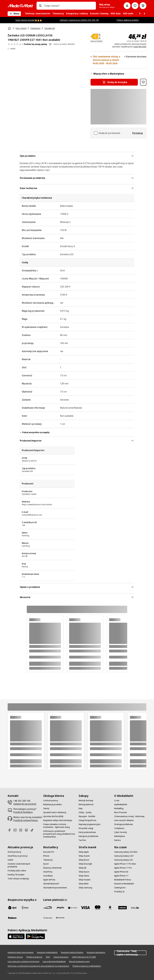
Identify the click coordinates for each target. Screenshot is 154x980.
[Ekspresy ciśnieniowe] (52, 868)
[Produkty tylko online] (17, 871)
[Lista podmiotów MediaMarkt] (54, 962)
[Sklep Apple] (84, 852)
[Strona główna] (10, 28)
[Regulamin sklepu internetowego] (58, 820)
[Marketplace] (120, 836)
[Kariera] (117, 840)
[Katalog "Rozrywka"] (16, 875)
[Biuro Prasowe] (120, 812)
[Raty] (81, 808)
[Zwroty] (46, 808)
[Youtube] (16, 830)
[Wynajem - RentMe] (87, 816)
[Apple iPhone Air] (121, 872)
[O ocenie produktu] (50, 44)
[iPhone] (46, 856)
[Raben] (12, 918)
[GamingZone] (120, 888)
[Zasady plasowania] (61, 957)
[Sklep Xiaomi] (84, 856)
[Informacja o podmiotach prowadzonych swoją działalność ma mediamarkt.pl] (59, 834)
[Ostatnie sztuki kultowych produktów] (24, 865)
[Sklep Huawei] (85, 880)
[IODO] (48, 957)
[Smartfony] (48, 872)
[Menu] (14, 14)
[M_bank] (123, 908)
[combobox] (69, 6)
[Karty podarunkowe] (87, 832)
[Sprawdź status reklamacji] (55, 812)
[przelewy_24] (48, 908)
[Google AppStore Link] (35, 936)
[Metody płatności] (86, 804)
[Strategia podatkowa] (123, 824)
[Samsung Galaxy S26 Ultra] (126, 852)
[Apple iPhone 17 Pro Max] (125, 864)
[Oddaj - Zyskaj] (85, 812)
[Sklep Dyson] (84, 872)
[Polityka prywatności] (34, 957)
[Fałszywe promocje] (15, 957)
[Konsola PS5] (49, 852)
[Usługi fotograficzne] (87, 820)
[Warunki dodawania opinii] (79, 962)
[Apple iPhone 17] (121, 876)
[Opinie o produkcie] (15, 44)
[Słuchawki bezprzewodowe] (55, 888)
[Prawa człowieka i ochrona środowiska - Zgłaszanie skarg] (59, 826)
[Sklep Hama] (84, 876)
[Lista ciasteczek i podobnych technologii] (23, 962)
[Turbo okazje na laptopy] (18, 879)
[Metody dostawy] (86, 800)
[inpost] (25, 908)
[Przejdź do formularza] (23, 812)
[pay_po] (60, 908)
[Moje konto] (127, 6)
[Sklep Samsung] (85, 888)
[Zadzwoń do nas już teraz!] (25, 804)
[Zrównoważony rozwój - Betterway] (129, 816)
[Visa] (85, 908)
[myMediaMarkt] (121, 804)
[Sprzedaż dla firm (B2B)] (53, 816)
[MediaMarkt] (20, 6)
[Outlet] (10, 860)
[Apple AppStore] (16, 936)
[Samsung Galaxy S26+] (124, 856)
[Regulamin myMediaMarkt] (47, 953)
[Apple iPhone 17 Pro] (123, 868)
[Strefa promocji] (14, 852)
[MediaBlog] (119, 808)
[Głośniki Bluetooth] (51, 884)
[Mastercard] (98, 908)
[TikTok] (33, 830)
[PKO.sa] (48, 918)
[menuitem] (37, 14)
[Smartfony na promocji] (18, 856)
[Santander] (60, 918)
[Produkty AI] (119, 892)
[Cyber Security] (121, 832)
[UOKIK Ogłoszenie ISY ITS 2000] (84, 957)
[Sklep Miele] (84, 884)
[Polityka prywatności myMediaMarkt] (87, 966)
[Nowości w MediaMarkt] (124, 884)
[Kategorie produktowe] (88, 836)
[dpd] (12, 908)
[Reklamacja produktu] (52, 804)
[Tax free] (82, 840)
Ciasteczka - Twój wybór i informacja (130, 953)
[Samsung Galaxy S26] (123, 860)
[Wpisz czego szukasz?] (40, 6)
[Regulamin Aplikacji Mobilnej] (72, 953)
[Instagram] (22, 830)
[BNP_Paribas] (73, 908)
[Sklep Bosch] (84, 860)
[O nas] (117, 800)
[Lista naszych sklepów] (124, 820)
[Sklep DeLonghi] (85, 864)
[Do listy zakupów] (135, 6)
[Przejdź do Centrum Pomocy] (26, 820)
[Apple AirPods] (49, 880)
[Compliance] (119, 828)
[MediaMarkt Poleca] (123, 880)
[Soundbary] (48, 876)
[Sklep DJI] (82, 868)
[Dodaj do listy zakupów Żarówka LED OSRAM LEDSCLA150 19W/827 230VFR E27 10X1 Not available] (143, 82)
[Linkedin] (27, 830)
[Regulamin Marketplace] (96, 953)
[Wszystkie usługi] (86, 828)
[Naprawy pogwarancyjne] (90, 824)
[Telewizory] (48, 860)
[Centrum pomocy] (51, 800)
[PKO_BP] (110, 908)
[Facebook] (10, 830)
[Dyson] (46, 864)
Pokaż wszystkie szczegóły (34, 432)
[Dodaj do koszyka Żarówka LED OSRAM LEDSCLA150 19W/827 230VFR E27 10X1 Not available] (114, 82)
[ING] (135, 908)
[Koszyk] (143, 6)
